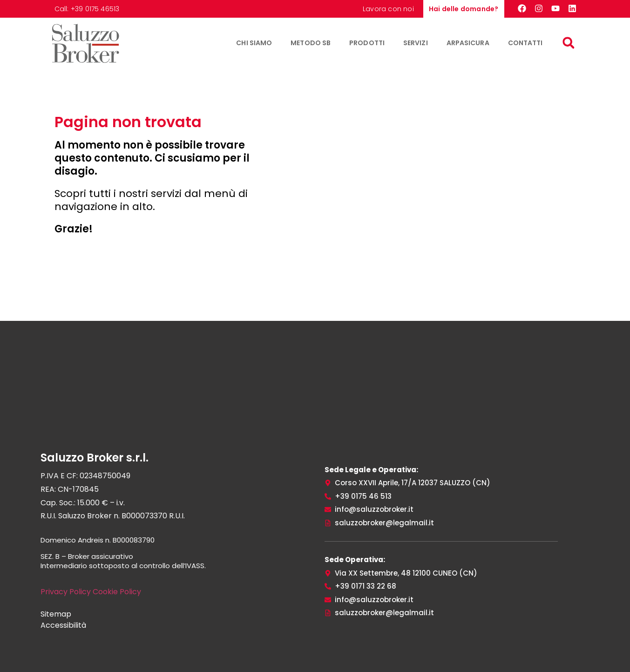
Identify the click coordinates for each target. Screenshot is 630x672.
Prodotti (367, 43)
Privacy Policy (66, 592)
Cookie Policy (117, 592)
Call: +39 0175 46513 (87, 9)
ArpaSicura (468, 43)
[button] (569, 43)
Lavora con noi (388, 9)
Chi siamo (254, 43)
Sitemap (56, 614)
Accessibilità (63, 625)
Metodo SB (311, 43)
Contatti (525, 43)
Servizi (416, 43)
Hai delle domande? (464, 9)
